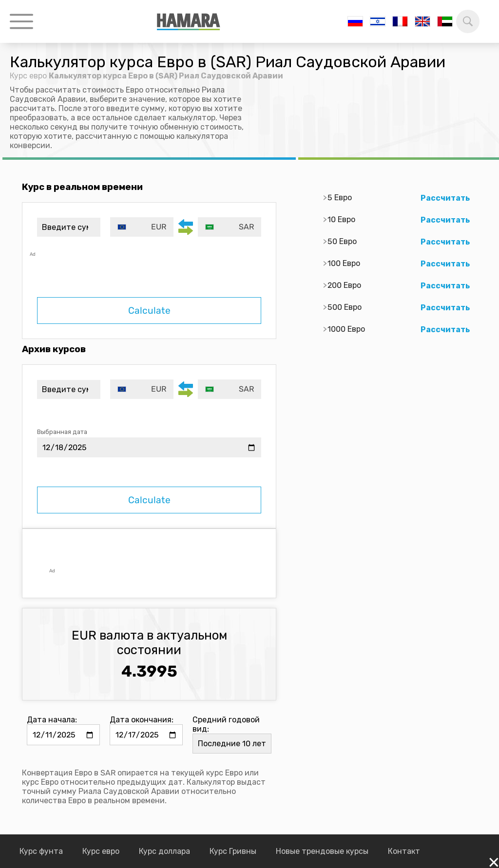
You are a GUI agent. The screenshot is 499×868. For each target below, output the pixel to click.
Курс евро (28, 76)
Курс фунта (41, 851)
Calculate (149, 311)
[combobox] (142, 227)
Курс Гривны (233, 851)
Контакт (404, 851)
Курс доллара (164, 851)
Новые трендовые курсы (322, 851)
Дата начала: (52, 720)
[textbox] (142, 227)
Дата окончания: (142, 720)
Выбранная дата (62, 432)
